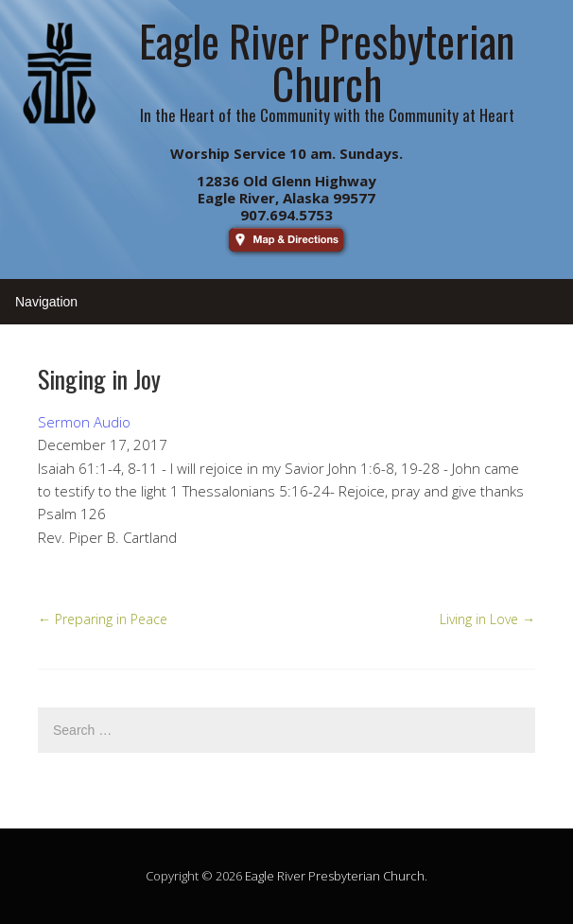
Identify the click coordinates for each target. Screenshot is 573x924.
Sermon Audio (84, 422)
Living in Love (487, 619)
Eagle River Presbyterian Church (335, 876)
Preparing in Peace (103, 619)
